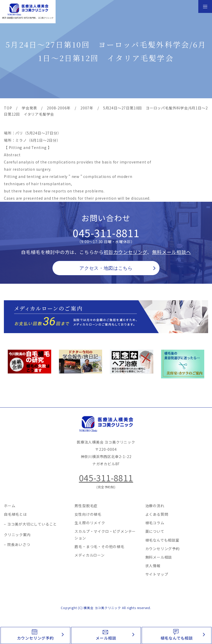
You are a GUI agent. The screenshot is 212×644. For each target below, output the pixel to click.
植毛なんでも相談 (177, 638)
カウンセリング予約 (35, 638)
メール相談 (106, 638)
